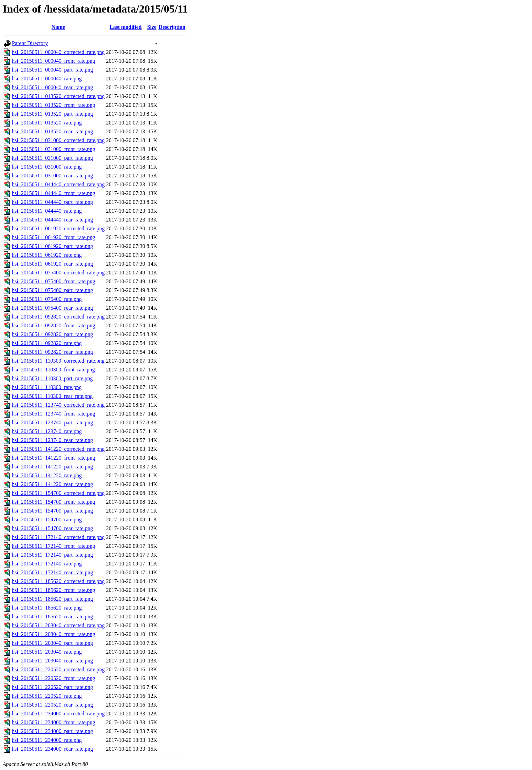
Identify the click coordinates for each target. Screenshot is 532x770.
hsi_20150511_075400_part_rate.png (52, 290)
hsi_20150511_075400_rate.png (47, 299)
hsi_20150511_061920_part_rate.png (52, 246)
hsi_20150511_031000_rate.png (47, 167)
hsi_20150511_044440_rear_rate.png (52, 220)
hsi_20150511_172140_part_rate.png (52, 555)
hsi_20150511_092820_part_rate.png (52, 334)
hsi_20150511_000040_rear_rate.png (52, 87)
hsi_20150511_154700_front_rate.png (53, 502)
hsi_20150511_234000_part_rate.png (52, 731)
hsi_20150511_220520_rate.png (47, 696)
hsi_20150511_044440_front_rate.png (53, 193)
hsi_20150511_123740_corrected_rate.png (58, 405)
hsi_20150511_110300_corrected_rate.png (58, 361)
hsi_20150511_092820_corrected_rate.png (58, 317)
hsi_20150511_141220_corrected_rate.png (58, 449)
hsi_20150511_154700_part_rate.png (52, 511)
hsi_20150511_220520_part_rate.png (52, 687)
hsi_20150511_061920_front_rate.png (53, 237)
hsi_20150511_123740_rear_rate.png (52, 440)
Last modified (126, 27)
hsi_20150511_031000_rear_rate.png (52, 176)
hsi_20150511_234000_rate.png (47, 740)
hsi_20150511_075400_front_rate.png (53, 281)
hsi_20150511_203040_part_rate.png (52, 643)
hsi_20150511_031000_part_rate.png (52, 158)
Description (172, 27)
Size (152, 27)
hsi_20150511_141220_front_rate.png (53, 458)
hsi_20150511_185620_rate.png (47, 608)
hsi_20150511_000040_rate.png (47, 79)
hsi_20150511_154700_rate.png (47, 519)
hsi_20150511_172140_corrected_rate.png (58, 537)
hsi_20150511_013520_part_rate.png (52, 114)
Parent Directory (30, 43)
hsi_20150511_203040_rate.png (47, 652)
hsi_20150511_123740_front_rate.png (53, 414)
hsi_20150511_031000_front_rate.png (53, 149)
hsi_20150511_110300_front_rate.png (53, 370)
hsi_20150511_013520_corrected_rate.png (58, 96)
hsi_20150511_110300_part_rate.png (52, 378)
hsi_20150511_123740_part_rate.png (52, 422)
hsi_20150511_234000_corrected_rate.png (58, 714)
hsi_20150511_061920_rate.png (47, 255)
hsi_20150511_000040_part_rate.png (52, 70)
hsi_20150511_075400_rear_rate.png (52, 308)
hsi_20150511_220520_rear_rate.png (52, 705)
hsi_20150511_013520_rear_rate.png (52, 131)
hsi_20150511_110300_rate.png (47, 387)
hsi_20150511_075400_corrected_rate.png (58, 273)
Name (58, 27)
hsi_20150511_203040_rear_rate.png (52, 661)
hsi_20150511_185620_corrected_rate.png (58, 581)
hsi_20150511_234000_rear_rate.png (52, 749)
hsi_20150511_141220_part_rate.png (52, 467)
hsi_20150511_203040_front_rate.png (53, 634)
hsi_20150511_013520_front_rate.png (53, 105)
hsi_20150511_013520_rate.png (47, 123)
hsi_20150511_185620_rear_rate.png (52, 617)
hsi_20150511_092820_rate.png (47, 343)
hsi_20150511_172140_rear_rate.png (52, 572)
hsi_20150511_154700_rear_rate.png (52, 528)
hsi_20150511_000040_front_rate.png (53, 61)
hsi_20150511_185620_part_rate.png (52, 599)
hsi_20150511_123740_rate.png (47, 431)
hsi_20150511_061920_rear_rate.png (52, 264)
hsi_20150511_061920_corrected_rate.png (58, 228)
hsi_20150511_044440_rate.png (47, 211)
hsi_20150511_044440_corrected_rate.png (58, 184)
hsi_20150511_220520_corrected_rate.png (58, 669)
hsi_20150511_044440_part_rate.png (52, 202)
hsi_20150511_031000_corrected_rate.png (58, 140)
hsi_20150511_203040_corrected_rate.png (58, 625)
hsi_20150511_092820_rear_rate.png (52, 352)
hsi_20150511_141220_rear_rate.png (52, 484)
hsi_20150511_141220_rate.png (47, 475)
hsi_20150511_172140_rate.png (47, 564)
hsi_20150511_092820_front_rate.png (53, 325)
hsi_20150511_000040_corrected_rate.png (58, 52)
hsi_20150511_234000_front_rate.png (53, 722)
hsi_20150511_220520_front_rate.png (53, 678)
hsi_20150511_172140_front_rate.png (53, 546)
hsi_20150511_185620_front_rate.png (53, 590)
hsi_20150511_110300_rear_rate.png (52, 396)
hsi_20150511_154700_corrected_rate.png (58, 493)
